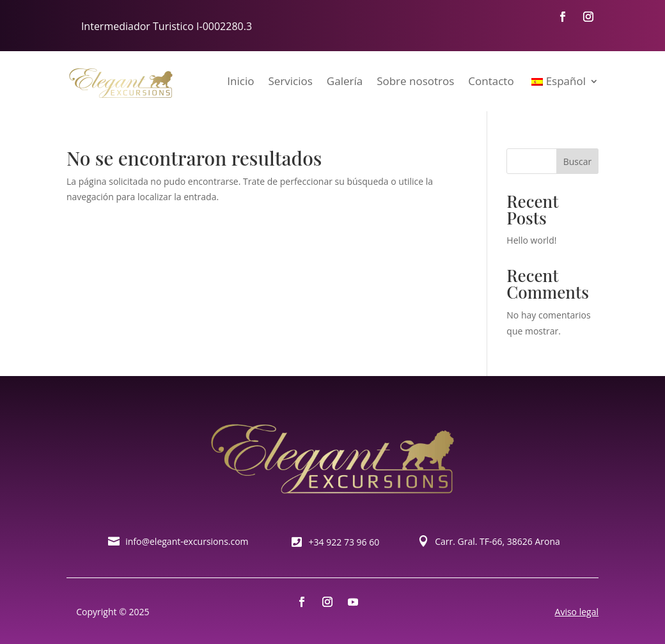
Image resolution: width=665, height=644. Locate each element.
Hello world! (531, 240)
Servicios (290, 81)
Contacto (491, 81)
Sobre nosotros (415, 81)
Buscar (578, 161)
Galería (345, 81)
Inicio (240, 81)
